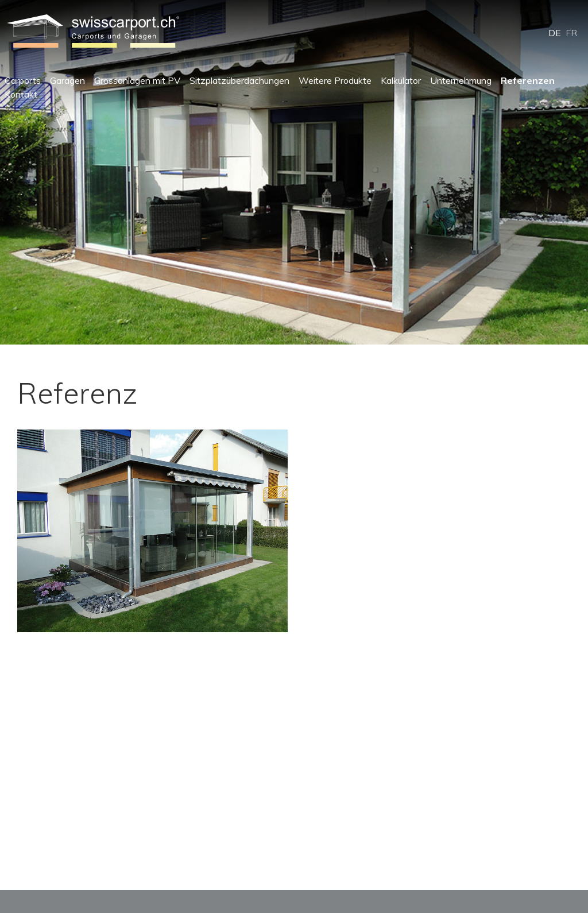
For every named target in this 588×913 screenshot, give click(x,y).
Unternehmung (461, 80)
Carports (23, 80)
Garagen (67, 80)
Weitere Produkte (335, 80)
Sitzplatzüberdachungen (239, 80)
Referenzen (528, 80)
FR (571, 33)
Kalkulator (401, 80)
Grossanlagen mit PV (137, 80)
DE (555, 33)
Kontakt (21, 94)
